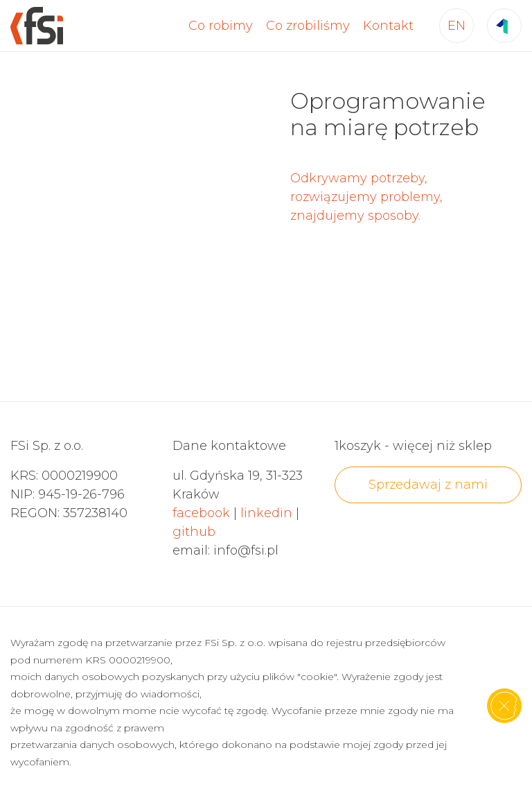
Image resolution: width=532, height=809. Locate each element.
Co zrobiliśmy (308, 26)
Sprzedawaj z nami (428, 485)
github (194, 532)
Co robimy (221, 26)
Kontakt (388, 26)
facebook (201, 513)
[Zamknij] (504, 706)
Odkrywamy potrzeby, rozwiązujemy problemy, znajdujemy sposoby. (366, 197)
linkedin (266, 513)
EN (456, 26)
